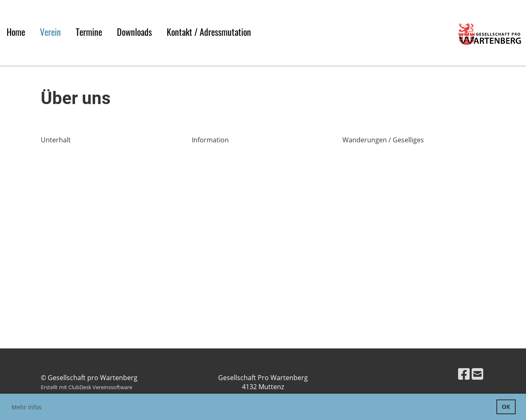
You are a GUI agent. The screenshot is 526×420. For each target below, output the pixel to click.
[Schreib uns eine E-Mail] (477, 374)
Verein (50, 32)
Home (16, 32)
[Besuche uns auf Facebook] (464, 374)
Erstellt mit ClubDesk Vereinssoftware (86, 387)
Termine (89, 32)
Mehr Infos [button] (27, 407)
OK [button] (506, 407)
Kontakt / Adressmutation (209, 32)
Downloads (134, 32)
